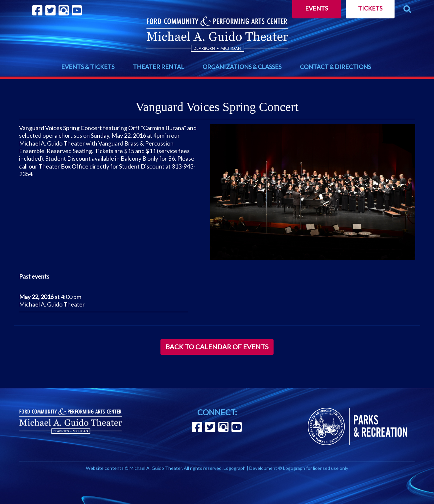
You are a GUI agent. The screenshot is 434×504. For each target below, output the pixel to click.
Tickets (370, 8)
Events (316, 8)
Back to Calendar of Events (217, 347)
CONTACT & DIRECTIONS (335, 67)
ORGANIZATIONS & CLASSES (242, 67)
